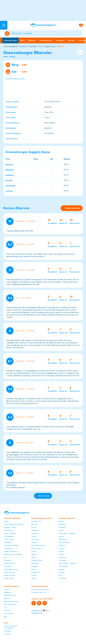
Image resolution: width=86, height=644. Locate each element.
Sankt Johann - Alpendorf (68, 563)
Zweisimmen (36, 572)
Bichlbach (10, 175)
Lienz (61, 575)
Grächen (62, 572)
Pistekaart (60, 40)
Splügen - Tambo (10, 527)
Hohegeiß (62, 560)
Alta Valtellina (9, 536)
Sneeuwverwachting (11, 601)
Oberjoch (62, 545)
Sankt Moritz (9, 530)
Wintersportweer (10, 595)
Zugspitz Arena (50, 46)
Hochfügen (63, 578)
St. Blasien (62, 557)
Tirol (40, 46)
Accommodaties (10, 604)
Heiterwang (10, 186)
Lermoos (9, 191)
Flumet (34, 575)
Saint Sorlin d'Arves (38, 545)
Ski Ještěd (8, 566)
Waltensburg (63, 539)
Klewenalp (8, 560)
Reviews (72, 40)
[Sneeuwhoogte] (43, 25)
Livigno (61, 548)
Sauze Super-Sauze (11, 569)
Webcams (7, 592)
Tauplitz (34, 536)
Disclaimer (8, 631)
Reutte (61, 530)
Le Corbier (35, 539)
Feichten (35, 533)
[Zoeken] (46, 34)
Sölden (61, 551)
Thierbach (62, 524)
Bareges (62, 569)
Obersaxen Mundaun (11, 545)
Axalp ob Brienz (10, 575)
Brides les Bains (37, 560)
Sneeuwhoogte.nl (10, 46)
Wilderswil (35, 530)
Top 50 (7, 589)
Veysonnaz (35, 563)
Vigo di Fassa (36, 548)
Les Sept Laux (36, 521)
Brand (33, 527)
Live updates (9, 613)
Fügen (61, 521)
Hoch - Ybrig (9, 539)
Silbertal (34, 554)
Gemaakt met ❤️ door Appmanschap (40, 612)
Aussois (61, 536)
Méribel (61, 554)
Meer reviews (43, 496)
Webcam (32, 40)
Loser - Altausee (10, 533)
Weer (23, 40)
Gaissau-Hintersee (11, 551)
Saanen (34, 551)
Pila (5, 557)
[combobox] (46, 34)
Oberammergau (64, 542)
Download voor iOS (39, 592)
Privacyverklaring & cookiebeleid (11, 627)
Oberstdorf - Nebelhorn (67, 533)
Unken (33, 569)
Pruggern (35, 566)
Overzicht (23, 46)
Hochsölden (63, 566)
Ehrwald (9, 180)
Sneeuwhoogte (10, 40)
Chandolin (62, 527)
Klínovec (34, 524)
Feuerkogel (8, 548)
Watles (6, 521)
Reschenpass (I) (10, 563)
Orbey (34, 557)
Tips (5, 607)
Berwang (9, 164)
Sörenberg (8, 542)
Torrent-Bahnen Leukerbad (14, 524)
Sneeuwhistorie (46, 40)
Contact (7, 634)
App (5, 617)
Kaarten (7, 598)
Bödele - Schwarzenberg (13, 554)
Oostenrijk (32, 46)
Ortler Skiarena (9, 572)
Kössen (34, 578)
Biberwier (61, 46)
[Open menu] (4, 25)
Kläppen (34, 542)
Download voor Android (40, 589)
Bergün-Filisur (9, 578)
